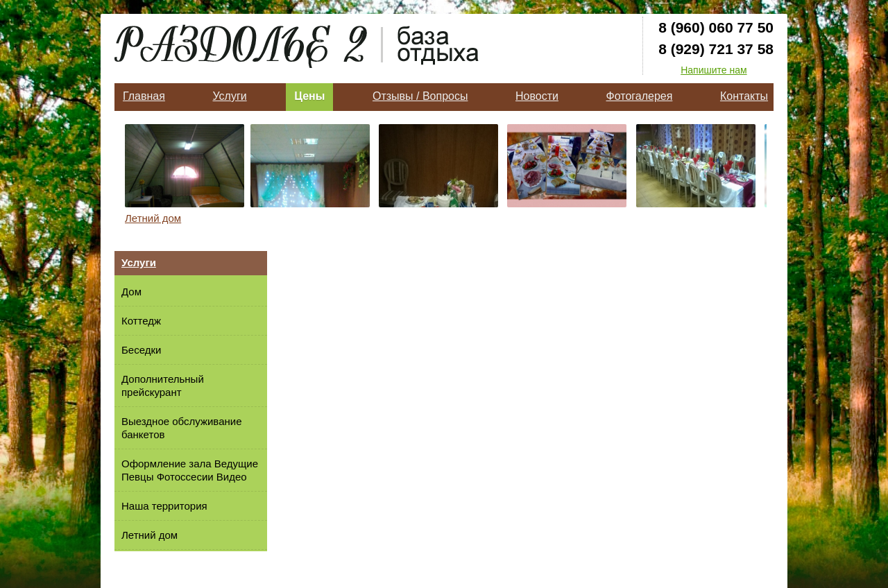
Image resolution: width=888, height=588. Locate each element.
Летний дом (153, 218)
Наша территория (164, 506)
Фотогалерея (640, 96)
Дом (131, 292)
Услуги (229, 96)
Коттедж (141, 321)
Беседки (141, 350)
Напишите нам (714, 70)
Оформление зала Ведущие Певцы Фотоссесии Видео (190, 470)
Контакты (744, 96)
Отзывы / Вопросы (420, 96)
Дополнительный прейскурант (163, 386)
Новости (537, 96)
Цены (309, 96)
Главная (144, 96)
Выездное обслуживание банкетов (181, 428)
